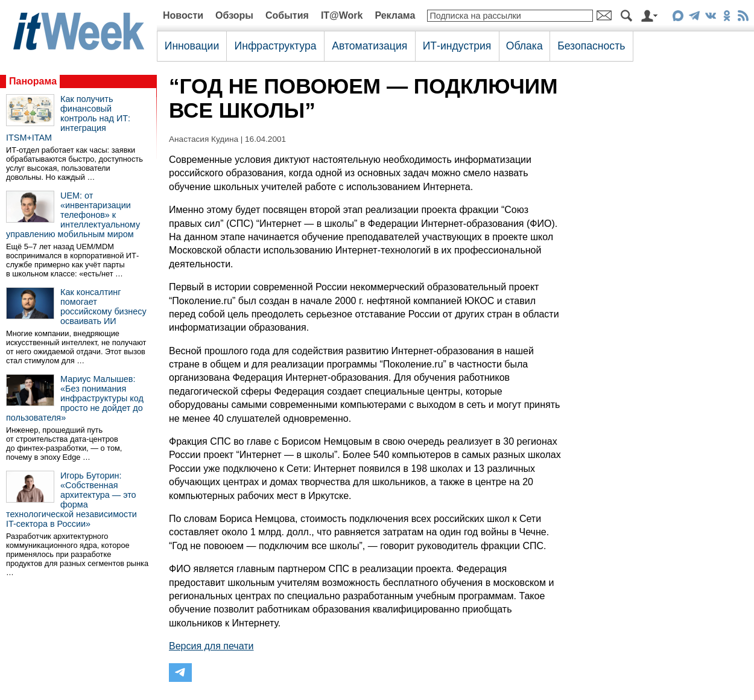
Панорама (33, 81)
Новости (183, 15)
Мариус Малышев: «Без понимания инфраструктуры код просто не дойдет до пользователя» (75, 398)
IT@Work (342, 15)
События (287, 15)
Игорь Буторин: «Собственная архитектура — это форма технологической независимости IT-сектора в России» (71, 500)
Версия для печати (211, 646)
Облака (524, 46)
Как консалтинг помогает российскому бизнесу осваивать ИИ (103, 307)
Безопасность (591, 46)
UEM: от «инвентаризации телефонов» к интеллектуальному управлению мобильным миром (73, 215)
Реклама (395, 15)
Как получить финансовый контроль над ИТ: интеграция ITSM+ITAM (68, 118)
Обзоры (234, 15)
